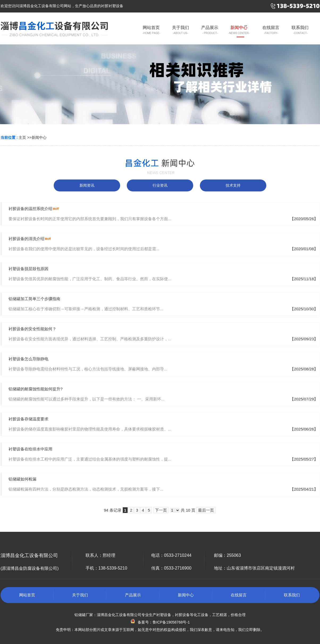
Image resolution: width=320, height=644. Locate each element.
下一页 (161, 510)
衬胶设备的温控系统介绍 (30, 209)
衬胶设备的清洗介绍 (26, 239)
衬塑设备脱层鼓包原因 (28, 269)
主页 (22, 137)
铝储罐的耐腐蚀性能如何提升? (35, 389)
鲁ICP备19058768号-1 (171, 622)
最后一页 (206, 510)
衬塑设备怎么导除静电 (28, 359)
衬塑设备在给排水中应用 (30, 449)
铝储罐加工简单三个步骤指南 (34, 299)
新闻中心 (39, 137)
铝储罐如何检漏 (22, 479)
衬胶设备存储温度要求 (28, 419)
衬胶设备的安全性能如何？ (32, 329)
